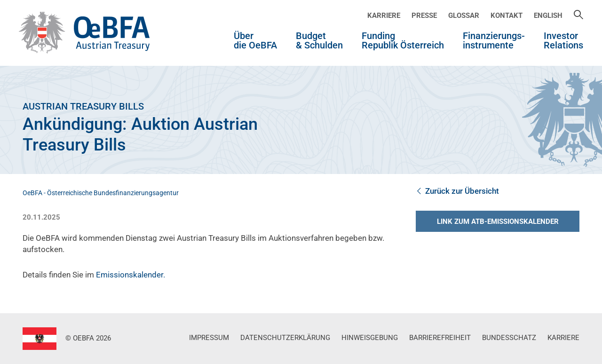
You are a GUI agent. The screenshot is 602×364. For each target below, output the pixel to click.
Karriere (384, 16)
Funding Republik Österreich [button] (403, 41)
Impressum (209, 338)
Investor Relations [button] (563, 41)
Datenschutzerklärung (285, 338)
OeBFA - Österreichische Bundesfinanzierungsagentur (101, 193)
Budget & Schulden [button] (319, 41)
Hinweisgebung (370, 338)
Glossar (464, 16)
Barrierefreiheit (440, 338)
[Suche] (578, 16)
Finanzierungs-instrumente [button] (494, 41)
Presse (424, 16)
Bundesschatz (509, 338)
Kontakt (507, 16)
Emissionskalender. (131, 275)
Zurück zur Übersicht (457, 191)
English (548, 16)
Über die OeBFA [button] (255, 41)
